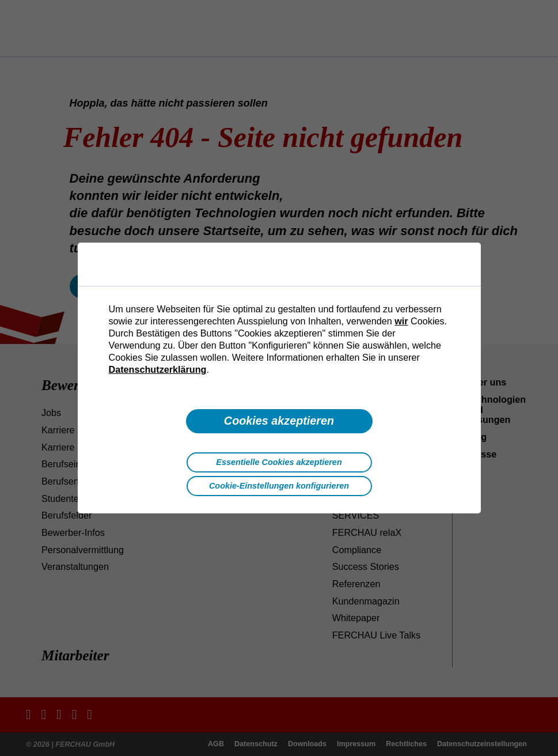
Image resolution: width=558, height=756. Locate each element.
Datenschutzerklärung (158, 369)
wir (401, 321)
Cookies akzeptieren (279, 421)
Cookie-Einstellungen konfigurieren (279, 486)
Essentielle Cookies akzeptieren (279, 462)
